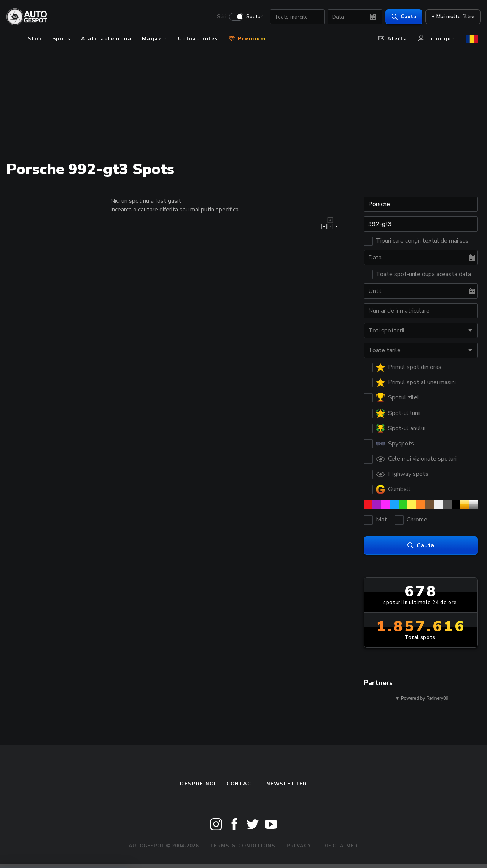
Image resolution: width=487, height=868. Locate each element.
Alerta (393, 39)
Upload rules (198, 39)
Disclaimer (340, 846)
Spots (61, 39)
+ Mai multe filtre (450, 17)
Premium (247, 39)
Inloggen (437, 39)
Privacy (299, 846)
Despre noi (198, 784)
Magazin (155, 39)
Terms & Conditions (242, 846)
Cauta (401, 17)
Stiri (219, 17)
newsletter (287, 784)
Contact (241, 784)
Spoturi (252, 17)
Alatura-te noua (106, 39)
